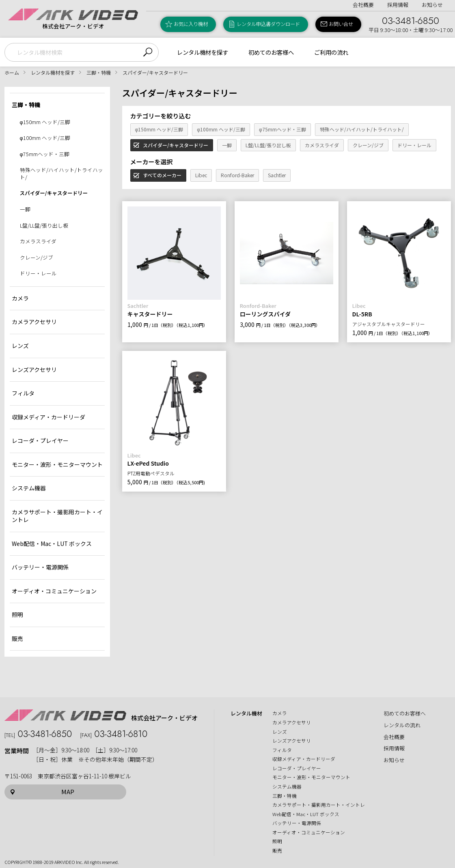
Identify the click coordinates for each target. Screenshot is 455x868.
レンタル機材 (246, 713)
